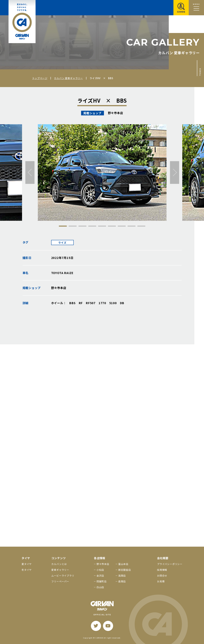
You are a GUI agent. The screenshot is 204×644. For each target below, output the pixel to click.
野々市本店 (103, 564)
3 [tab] (82, 226)
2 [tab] (73, 226)
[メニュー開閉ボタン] (196, 8)
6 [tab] (112, 226)
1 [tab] (63, 226)
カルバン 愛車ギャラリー (68, 78)
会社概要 (163, 558)
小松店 (100, 570)
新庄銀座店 (125, 570)
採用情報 (162, 570)
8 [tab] (132, 226)
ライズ (62, 243)
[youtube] (108, 626)
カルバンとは (59, 564)
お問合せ (162, 576)
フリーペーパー (60, 581)
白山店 (100, 587)
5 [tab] (102, 226)
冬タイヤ (27, 570)
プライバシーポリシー (170, 564)
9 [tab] (141, 226)
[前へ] (30, 172)
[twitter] (96, 626)
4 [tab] (92, 226)
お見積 (161, 581)
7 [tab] (122, 226)
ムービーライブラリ (63, 576)
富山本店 (123, 564)
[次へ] (175, 172)
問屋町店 (102, 581)
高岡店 (122, 576)
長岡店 (122, 581)
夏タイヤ (27, 564)
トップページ (40, 78)
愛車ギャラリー (60, 570)
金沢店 (100, 576)
